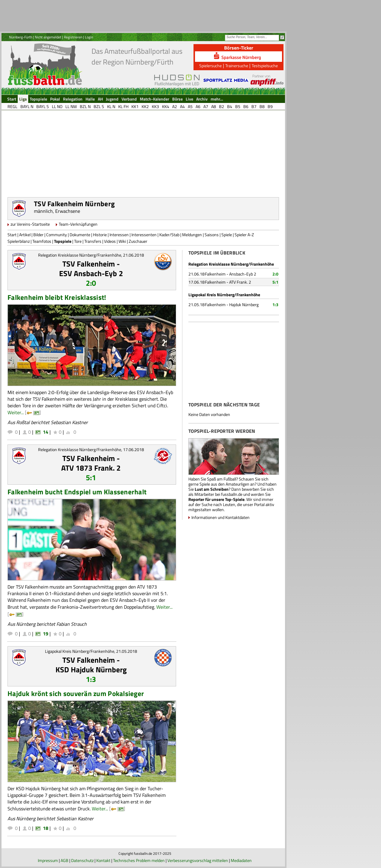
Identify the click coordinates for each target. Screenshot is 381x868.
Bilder (38, 235)
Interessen (119, 235)
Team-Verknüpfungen (78, 224)
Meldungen (192, 235)
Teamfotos (42, 241)
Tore (78, 241)
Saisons (212, 235)
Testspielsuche (265, 66)
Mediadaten (241, 860)
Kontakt (103, 860)
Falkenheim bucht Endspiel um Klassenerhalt (77, 492)
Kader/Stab (169, 235)
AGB (64, 860)
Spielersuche (210, 66)
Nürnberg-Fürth (21, 37)
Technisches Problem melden (139, 860)
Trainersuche (237, 66)
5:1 (91, 478)
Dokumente (80, 235)
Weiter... (16, 412)
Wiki (122, 241)
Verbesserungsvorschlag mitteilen (198, 860)
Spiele (227, 235)
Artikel (25, 235)
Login (89, 37)
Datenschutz (82, 860)
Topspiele (63, 241)
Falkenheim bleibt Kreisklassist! (57, 297)
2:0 (91, 283)
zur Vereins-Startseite (30, 224)
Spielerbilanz (19, 241)
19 (46, 634)
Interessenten (144, 235)
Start (12, 235)
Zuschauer (138, 241)
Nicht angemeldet (48, 37)
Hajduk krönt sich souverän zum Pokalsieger (76, 693)
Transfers (93, 241)
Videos (110, 241)
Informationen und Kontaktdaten (220, 517)
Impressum (48, 860)
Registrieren (73, 37)
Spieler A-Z (244, 235)
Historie (100, 235)
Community (57, 235)
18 (46, 828)
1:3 (91, 679)
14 (46, 432)
